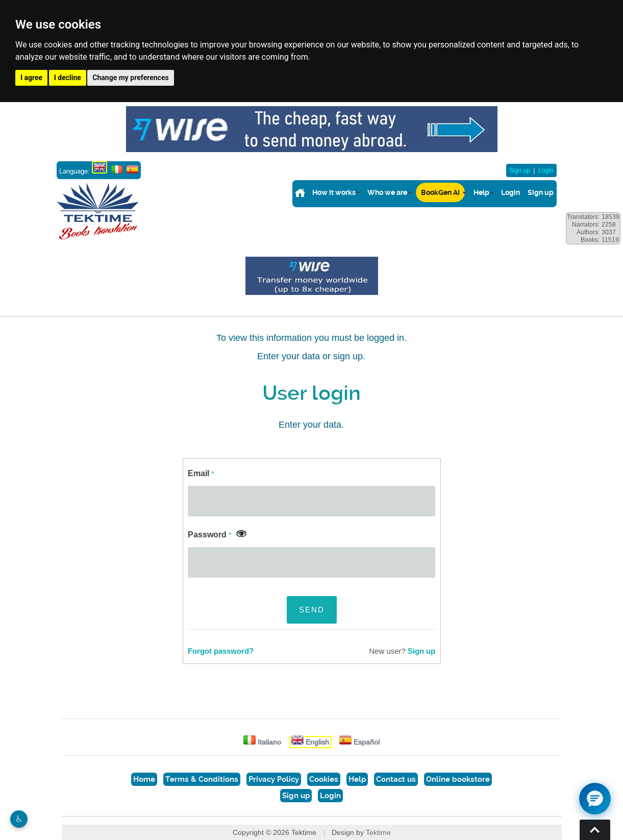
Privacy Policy (274, 779)
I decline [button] (68, 78)
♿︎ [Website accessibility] (19, 819)
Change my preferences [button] (130, 78)
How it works (334, 192)
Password (209, 535)
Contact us (396, 779)
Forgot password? (221, 651)
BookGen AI (440, 192)
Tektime (378, 832)
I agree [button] (31, 78)
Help (481, 192)
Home (144, 779)
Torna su (595, 830)
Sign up (520, 170)
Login (546, 170)
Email (201, 473)
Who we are (387, 192)
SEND (312, 610)
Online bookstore (458, 779)
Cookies (324, 779)
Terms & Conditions (202, 779)
